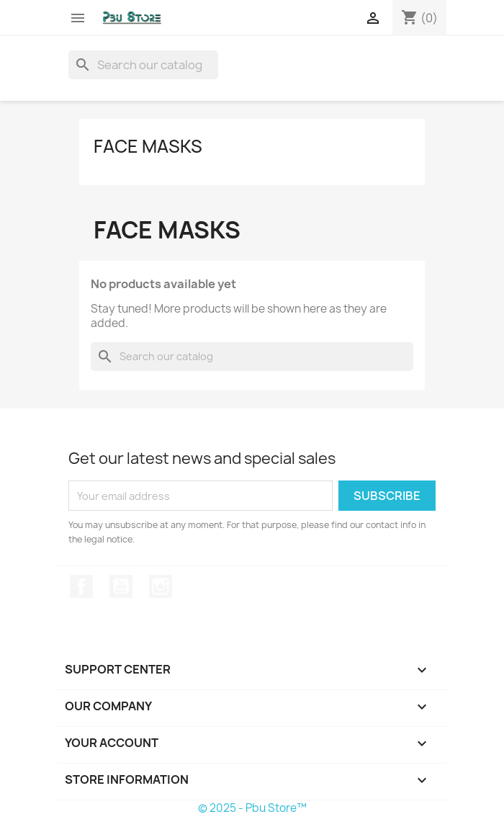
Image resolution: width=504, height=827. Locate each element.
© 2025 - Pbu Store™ (252, 808)
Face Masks (148, 146)
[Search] (143, 65)
